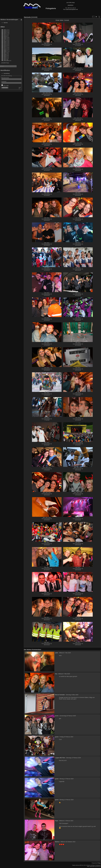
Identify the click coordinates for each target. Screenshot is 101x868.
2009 (5, 50)
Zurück (67, 20)
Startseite (27, 17)
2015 (5, 43)
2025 (5, 30)
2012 (5, 46)
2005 (5, 55)
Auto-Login (5, 85)
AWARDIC (70, 5)
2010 (5, 49)
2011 (5, 48)
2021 (5, 35)
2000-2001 (6, 60)
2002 (5, 59)
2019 (5, 37)
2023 (5, 32)
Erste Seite (59, 20)
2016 (5, 41)
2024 (5, 31)
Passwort (4, 81)
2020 (5, 36)
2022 (5, 34)
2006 (5, 54)
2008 (5, 52)
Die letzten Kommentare (32, 650)
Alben (3, 27)
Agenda (6, 23)
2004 (5, 57)
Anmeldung (7, 73)
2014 (5, 44)
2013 (5, 45)
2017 (5, 40)
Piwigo (99, 863)
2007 (5, 53)
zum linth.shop (71, 3)
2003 (5, 58)
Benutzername (5, 78)
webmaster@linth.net (72, 9)
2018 (5, 39)
